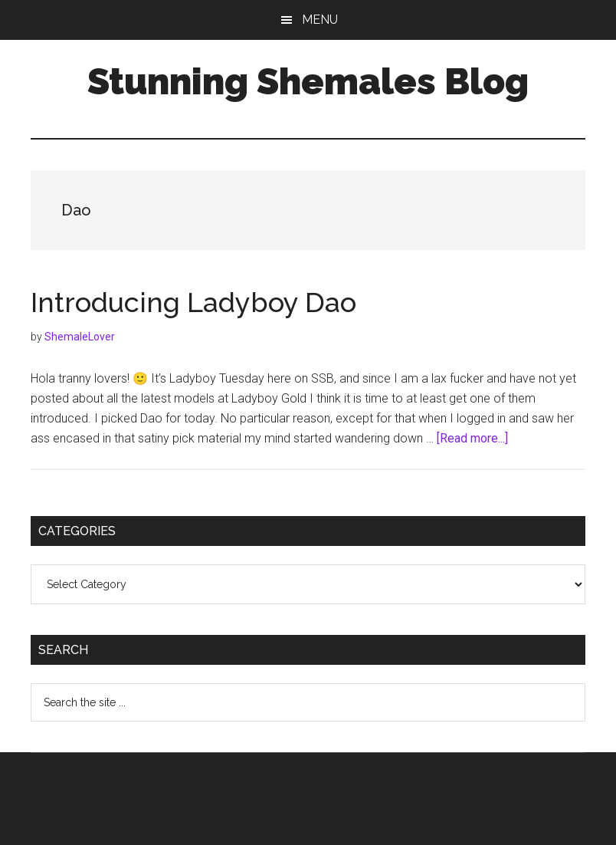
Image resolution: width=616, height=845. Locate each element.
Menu (320, 20)
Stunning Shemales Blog (308, 81)
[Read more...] (472, 438)
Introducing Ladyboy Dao (193, 302)
